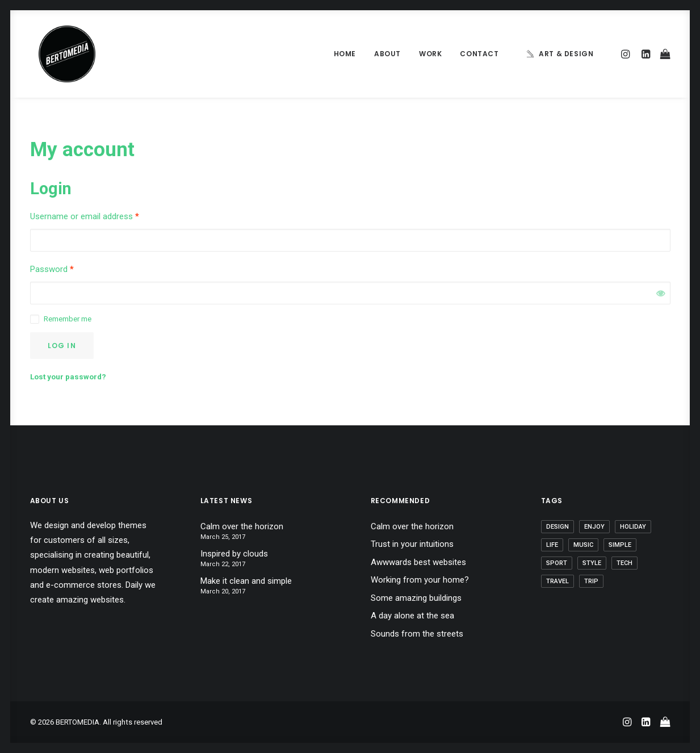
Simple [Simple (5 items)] (620, 545)
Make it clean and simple (246, 581)
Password (52, 269)
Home (345, 54)
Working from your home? (420, 580)
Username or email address (85, 216)
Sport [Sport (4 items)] (557, 563)
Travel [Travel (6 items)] (558, 581)
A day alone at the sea (412, 616)
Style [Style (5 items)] (592, 563)
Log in (62, 346)
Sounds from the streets (417, 634)
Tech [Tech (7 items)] (624, 563)
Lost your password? (68, 376)
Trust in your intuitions (412, 544)
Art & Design (566, 54)
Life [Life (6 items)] (552, 545)
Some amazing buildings (416, 598)
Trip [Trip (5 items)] (591, 581)
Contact (479, 54)
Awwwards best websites (418, 562)
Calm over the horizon (242, 526)
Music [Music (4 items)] (583, 545)
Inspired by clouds (234, 554)
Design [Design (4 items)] (558, 527)
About (387, 54)
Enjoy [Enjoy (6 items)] (594, 527)
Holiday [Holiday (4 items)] (633, 527)
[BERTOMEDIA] (58, 54)
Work (430, 54)
